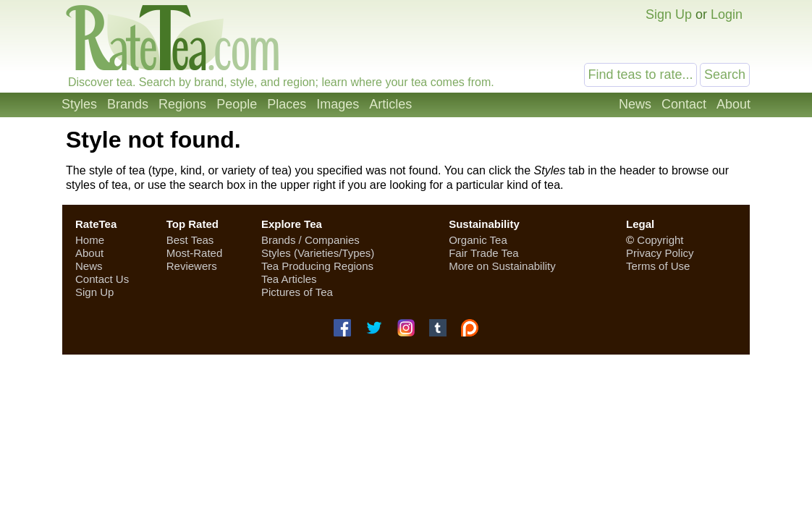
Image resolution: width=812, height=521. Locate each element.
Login (727, 14)
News (635, 104)
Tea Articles (289, 279)
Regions (182, 104)
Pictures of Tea (297, 292)
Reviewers (192, 266)
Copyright (660, 240)
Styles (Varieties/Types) (318, 253)
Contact (684, 104)
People (237, 104)
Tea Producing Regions (317, 266)
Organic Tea (478, 240)
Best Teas (190, 240)
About (733, 104)
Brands (128, 104)
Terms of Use (658, 266)
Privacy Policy (660, 253)
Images (338, 104)
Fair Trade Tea (483, 253)
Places (287, 104)
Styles (79, 104)
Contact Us (102, 279)
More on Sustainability (502, 266)
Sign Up (669, 14)
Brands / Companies (310, 240)
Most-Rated (195, 253)
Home (90, 240)
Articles (390, 104)
